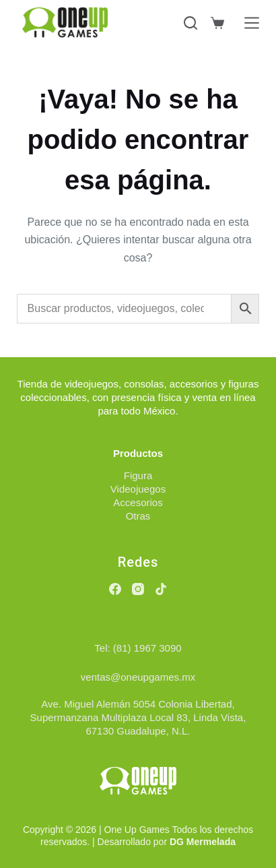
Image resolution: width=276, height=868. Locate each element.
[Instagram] (138, 589)
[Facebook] (115, 589)
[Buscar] (191, 23)
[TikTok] (161, 589)
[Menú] (252, 23)
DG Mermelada (203, 842)
